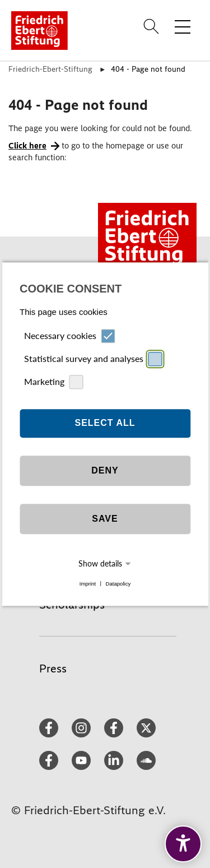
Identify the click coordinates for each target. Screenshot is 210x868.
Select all (105, 423)
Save (105, 519)
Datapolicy (118, 584)
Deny (105, 471)
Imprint (88, 584)
